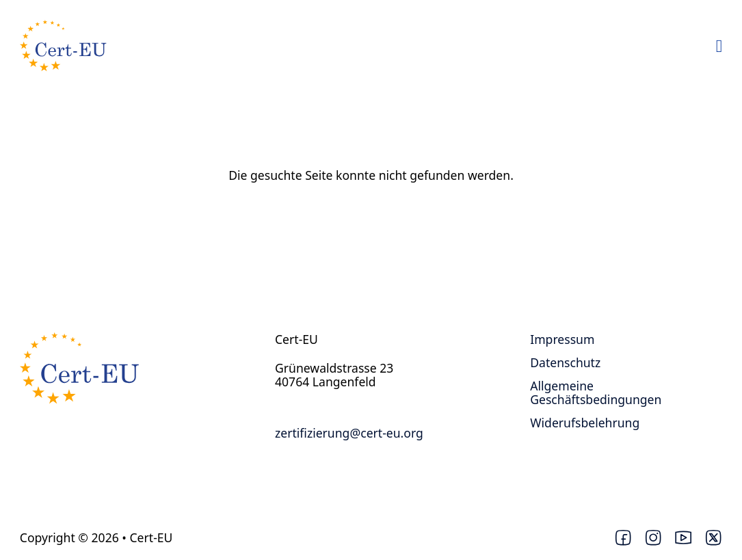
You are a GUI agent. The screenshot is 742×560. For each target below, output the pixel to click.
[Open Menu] (719, 46)
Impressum (562, 339)
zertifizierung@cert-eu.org (349, 433)
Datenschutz (565, 362)
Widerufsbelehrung (585, 423)
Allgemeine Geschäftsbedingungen (596, 392)
